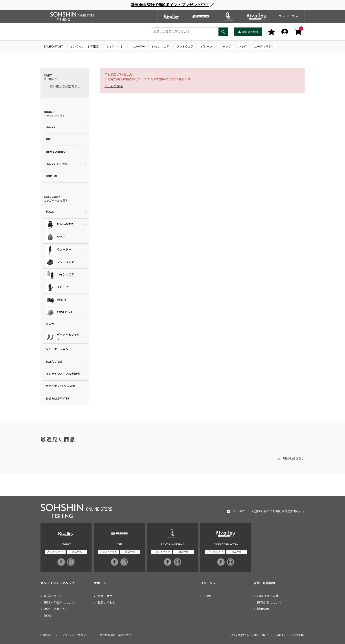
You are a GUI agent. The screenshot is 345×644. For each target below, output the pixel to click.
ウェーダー (138, 47)
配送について (53, 596)
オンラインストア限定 (84, 47)
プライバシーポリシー (75, 635)
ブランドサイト (55, 552)
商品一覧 (77, 552)
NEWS (48, 616)
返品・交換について (58, 609)
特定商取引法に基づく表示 (116, 635)
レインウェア (161, 47)
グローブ (207, 47)
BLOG (207, 596)
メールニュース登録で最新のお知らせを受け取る (266, 512)
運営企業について (269, 603)
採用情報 (263, 609)
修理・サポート (108, 596)
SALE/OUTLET (53, 47)
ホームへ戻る (114, 86)
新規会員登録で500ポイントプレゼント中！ (170, 5)
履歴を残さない (294, 459)
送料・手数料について (59, 603)
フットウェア (185, 47)
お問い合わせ (106, 603)
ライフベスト (115, 47)
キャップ (225, 47)
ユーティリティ (264, 47)
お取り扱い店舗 (268, 596)
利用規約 (46, 635)
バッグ (243, 47)
